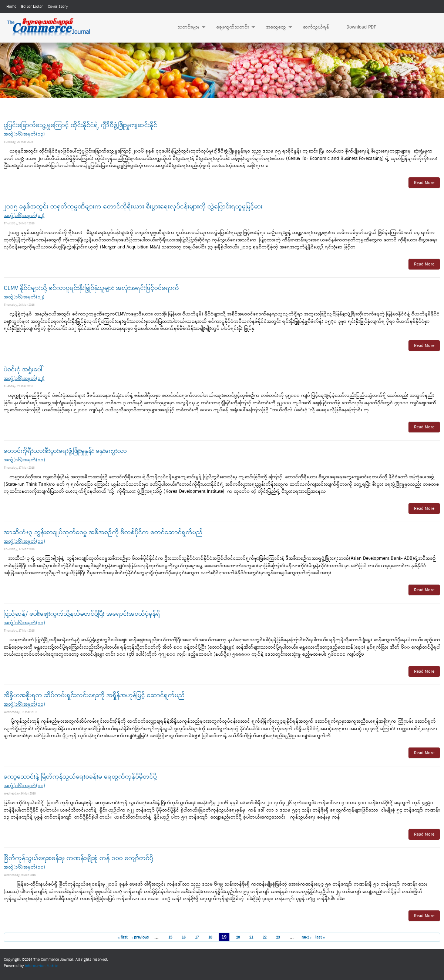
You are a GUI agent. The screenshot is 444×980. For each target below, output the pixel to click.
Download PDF (361, 27)
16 (184, 937)
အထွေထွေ (275, 27)
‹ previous (140, 937)
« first (123, 937)
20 (238, 937)
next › (307, 937)
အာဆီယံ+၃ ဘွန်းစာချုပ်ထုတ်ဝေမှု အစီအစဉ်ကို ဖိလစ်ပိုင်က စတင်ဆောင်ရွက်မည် (103, 533)
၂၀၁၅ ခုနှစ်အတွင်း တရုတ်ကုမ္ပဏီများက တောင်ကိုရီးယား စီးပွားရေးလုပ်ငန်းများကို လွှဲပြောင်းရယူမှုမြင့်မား (133, 207)
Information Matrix (41, 966)
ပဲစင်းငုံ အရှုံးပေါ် (23, 370)
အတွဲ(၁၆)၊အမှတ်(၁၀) (24, 786)
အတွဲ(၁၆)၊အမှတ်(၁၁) (24, 460)
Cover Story (58, 7)
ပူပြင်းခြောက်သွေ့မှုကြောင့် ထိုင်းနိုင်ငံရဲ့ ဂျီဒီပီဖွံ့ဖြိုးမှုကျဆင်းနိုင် (80, 125)
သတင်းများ (188, 27)
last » (320, 937)
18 (210, 937)
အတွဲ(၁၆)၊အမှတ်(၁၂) (24, 216)
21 (251, 937)
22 (265, 937)
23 (278, 937)
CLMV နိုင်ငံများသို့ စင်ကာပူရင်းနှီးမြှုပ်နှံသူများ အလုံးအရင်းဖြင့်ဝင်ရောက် (91, 288)
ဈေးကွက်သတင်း (232, 27)
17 (197, 937)
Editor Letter (32, 7)
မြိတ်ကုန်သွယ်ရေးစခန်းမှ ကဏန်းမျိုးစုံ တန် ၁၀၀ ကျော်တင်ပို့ (78, 858)
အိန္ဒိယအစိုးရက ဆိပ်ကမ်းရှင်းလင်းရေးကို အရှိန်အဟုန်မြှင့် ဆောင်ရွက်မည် (94, 695)
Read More (424, 183)
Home (11, 7)
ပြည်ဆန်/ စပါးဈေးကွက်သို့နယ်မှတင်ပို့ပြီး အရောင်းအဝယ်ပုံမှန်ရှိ (82, 614)
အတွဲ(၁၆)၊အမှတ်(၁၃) (24, 134)
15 (170, 937)
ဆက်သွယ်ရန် (316, 27)
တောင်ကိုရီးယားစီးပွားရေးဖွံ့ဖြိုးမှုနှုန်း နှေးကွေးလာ (65, 451)
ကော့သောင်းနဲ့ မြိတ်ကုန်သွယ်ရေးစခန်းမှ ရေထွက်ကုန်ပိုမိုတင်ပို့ (80, 777)
